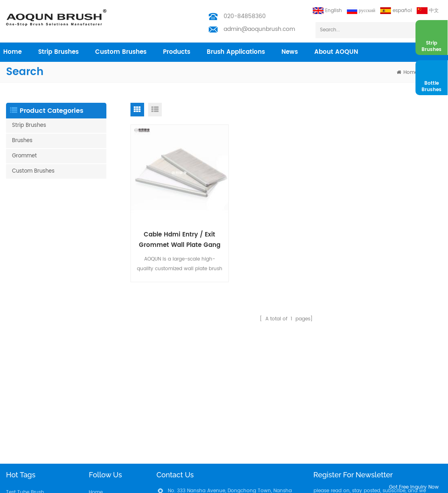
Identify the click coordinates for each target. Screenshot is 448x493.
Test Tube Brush (25, 353)
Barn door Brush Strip (31, 404)
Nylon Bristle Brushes (31, 378)
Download (101, 430)
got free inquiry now (414, 487)
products (177, 52)
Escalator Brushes (27, 417)
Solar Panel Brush (27, 455)
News (290, 52)
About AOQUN (336, 52)
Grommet (24, 156)
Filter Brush (19, 468)
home (12, 52)
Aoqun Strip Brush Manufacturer (229, 485)
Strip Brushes (58, 52)
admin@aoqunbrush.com (259, 29)
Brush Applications (236, 52)
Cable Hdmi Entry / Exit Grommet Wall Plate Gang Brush (180, 240)
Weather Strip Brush (30, 366)
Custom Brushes (121, 52)
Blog (94, 417)
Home (96, 353)
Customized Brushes (30, 430)
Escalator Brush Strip (30, 391)
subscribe (421, 379)
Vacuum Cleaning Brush (35, 443)
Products (99, 366)
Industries (100, 391)
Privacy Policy (105, 443)
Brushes (22, 141)
